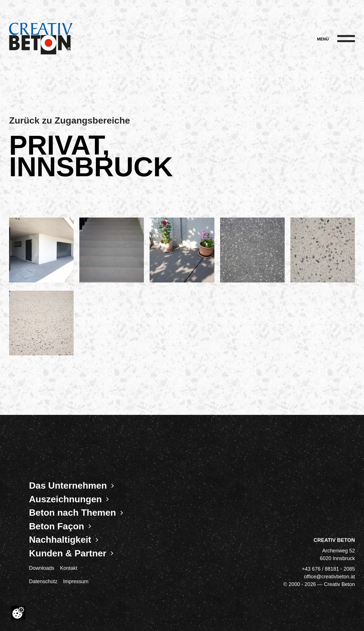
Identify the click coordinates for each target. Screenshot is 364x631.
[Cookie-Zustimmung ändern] (18, 613)
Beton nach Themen (73, 513)
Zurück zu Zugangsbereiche (70, 120)
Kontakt (69, 568)
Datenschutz (43, 581)
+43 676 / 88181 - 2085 (328, 569)
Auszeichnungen (65, 499)
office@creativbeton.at (329, 577)
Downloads (42, 568)
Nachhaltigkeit (60, 540)
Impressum (76, 581)
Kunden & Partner (68, 553)
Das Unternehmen (68, 485)
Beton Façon (57, 526)
